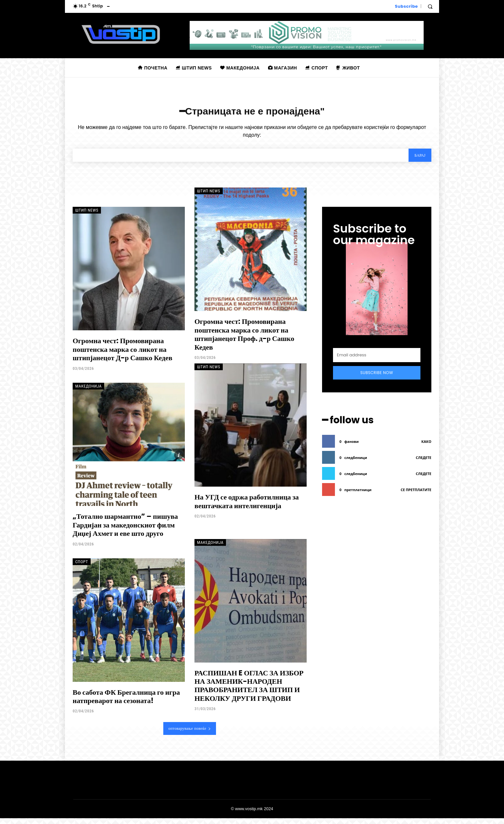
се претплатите (416, 494)
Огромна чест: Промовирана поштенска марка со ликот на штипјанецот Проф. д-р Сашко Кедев (244, 340)
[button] (430, 6)
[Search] (417, 160)
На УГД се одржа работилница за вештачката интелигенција (247, 507)
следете (424, 462)
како (426, 446)
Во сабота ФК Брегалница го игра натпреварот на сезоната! (126, 702)
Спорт (82, 567)
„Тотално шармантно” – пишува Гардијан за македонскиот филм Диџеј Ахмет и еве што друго (125, 531)
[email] (377, 361)
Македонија (88, 392)
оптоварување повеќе (190, 734)
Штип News (87, 216)
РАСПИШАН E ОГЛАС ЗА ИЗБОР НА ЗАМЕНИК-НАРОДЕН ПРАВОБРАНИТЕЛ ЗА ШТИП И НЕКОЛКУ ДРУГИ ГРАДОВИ (249, 691)
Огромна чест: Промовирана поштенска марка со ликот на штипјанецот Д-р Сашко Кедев (122, 355)
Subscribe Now (377, 378)
